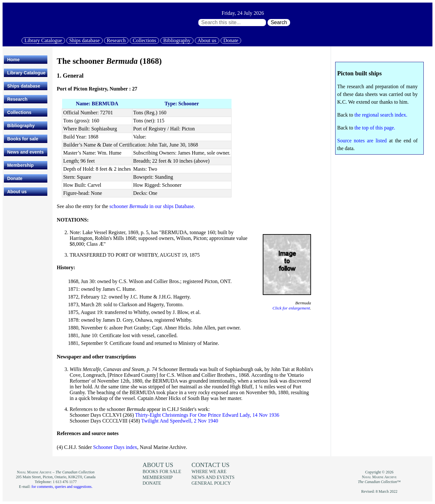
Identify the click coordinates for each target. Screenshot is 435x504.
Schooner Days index (115, 447)
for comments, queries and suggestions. (62, 487)
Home (13, 60)
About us (207, 40)
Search (279, 22)
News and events (25, 152)
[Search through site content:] (232, 23)
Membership (20, 165)
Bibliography (177, 40)
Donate (231, 40)
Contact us (211, 465)
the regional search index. (381, 115)
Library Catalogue (43, 40)
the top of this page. (375, 128)
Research (116, 40)
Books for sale (23, 139)
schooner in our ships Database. (152, 206)
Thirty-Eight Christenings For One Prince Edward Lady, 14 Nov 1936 (207, 415)
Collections (144, 40)
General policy (211, 483)
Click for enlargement (291, 308)
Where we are (209, 471)
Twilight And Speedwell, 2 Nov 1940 (180, 421)
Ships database (85, 40)
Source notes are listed (362, 141)
